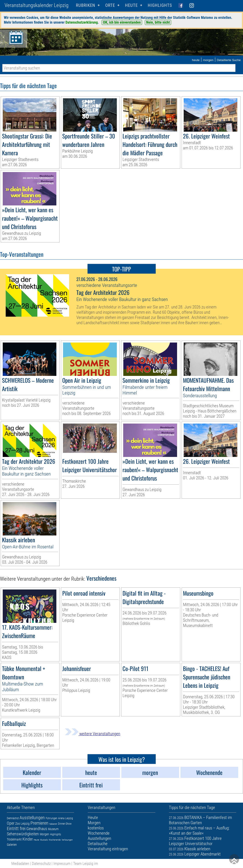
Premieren (39, 823)
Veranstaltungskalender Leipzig (36, 5)
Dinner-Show (65, 824)
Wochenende (55, 840)
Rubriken (86, 5)
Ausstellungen (32, 818)
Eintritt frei (16, 829)
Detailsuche (98, 844)
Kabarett (53, 824)
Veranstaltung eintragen (108, 849)
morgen (208, 60)
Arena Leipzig (66, 818)
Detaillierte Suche (229, 60)
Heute (36, 840)
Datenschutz (41, 863)
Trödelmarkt (14, 839)
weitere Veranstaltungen (93, 734)
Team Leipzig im (86, 863)
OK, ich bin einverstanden (122, 22)
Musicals (44, 840)
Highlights (160, 5)
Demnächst (13, 818)
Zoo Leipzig (22, 824)
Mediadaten (20, 863)
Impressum (62, 863)
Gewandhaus (37, 829)
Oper (11, 823)
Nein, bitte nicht (158, 22)
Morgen (44, 834)
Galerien (12, 845)
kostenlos (96, 828)
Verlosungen (67, 840)
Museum (53, 829)
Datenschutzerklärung (82, 22)
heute (196, 60)
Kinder (28, 839)
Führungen (51, 818)
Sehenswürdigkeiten (23, 834)
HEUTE (131, 5)
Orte (110, 5)
